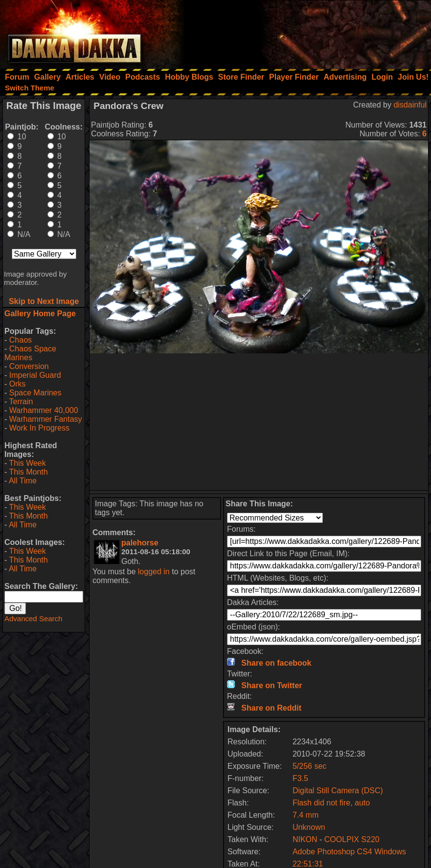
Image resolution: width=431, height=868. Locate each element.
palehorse (140, 543)
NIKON (305, 839)
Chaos (21, 340)
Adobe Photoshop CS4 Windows (349, 852)
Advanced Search (33, 618)
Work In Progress (39, 428)
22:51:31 (308, 864)
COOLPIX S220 (352, 839)
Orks (18, 384)
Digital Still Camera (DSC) (338, 791)
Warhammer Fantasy (46, 419)
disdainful (410, 105)
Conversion (29, 366)
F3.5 (300, 778)
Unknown (309, 827)
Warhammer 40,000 (44, 410)
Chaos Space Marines (30, 353)
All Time (23, 481)
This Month (28, 472)
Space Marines (35, 393)
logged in (154, 572)
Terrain (21, 401)
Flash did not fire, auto (331, 803)
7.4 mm (306, 815)
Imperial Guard (35, 375)
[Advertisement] (299, 32)
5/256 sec (309, 766)
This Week (27, 463)
